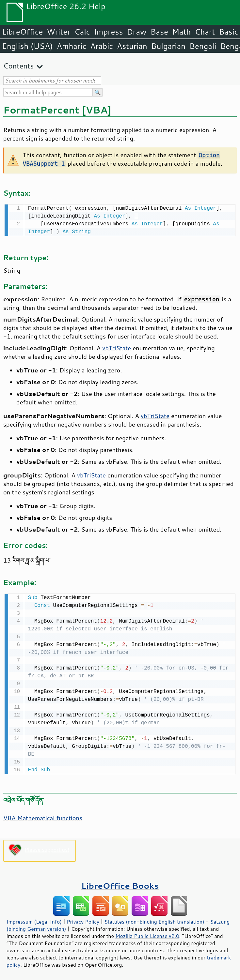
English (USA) (27, 46)
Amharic (72, 46)
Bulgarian (168, 46)
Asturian (132, 46)
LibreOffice (22, 32)
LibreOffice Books (120, 884)
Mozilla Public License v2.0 (147, 935)
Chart (205, 32)
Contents (18, 66)
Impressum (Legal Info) (34, 920)
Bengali (203, 46)
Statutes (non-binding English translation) (154, 920)
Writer (58, 32)
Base (159, 32)
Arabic (102, 46)
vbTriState (117, 347)
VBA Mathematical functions (43, 817)
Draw (136, 32)
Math (182, 32)
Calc (82, 32)
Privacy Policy (83, 920)
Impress (109, 32)
